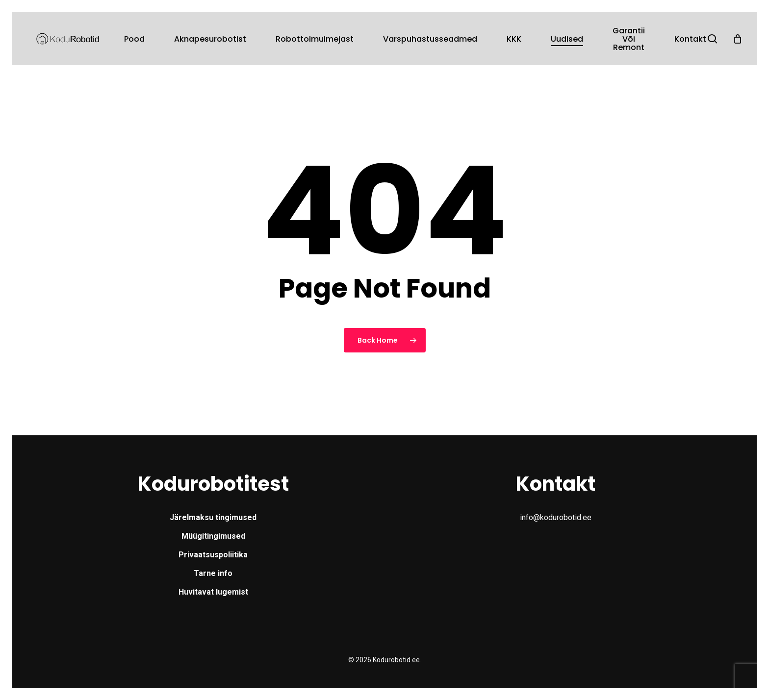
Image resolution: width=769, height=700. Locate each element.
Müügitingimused (213, 536)
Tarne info (213, 573)
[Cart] (738, 39)
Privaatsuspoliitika (213, 555)
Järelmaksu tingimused (213, 517)
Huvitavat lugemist (213, 592)
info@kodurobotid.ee (556, 517)
